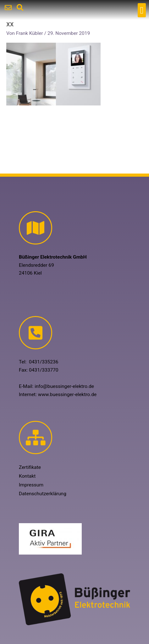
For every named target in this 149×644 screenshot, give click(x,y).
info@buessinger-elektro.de (64, 386)
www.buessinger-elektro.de (67, 394)
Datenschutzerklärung (43, 494)
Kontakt (27, 476)
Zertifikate (30, 467)
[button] (142, 10)
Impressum (31, 485)
